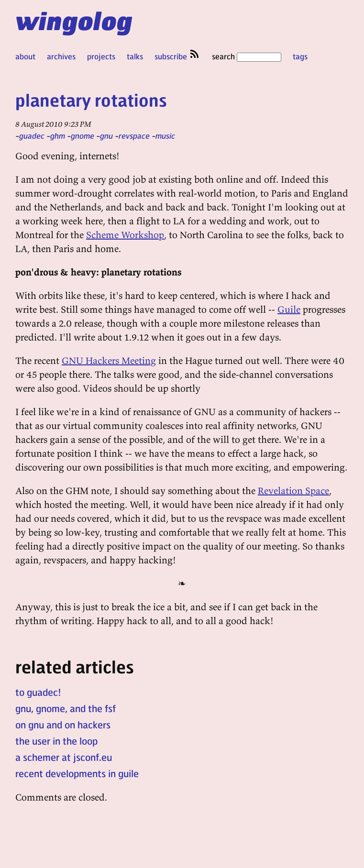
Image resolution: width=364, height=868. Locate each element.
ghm (58, 136)
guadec (32, 136)
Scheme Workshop (125, 235)
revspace (134, 136)
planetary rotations (91, 100)
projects (101, 56)
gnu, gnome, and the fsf (66, 708)
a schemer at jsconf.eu (64, 757)
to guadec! (38, 692)
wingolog (74, 20)
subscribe (177, 56)
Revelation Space (293, 490)
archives (61, 56)
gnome (83, 136)
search (247, 56)
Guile (289, 309)
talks (135, 56)
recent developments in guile (77, 773)
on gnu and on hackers (63, 725)
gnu (106, 136)
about (25, 56)
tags (300, 56)
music (165, 136)
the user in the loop (56, 741)
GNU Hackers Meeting (109, 360)
